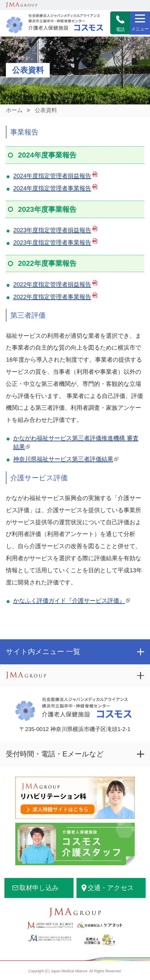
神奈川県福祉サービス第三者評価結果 (63, 459)
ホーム (14, 110)
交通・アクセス (111, 888)
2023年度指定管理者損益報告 (52, 230)
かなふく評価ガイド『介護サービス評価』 (69, 601)
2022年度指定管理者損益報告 (52, 284)
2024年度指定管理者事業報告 (52, 188)
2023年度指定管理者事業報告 (52, 242)
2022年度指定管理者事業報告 (52, 297)
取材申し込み (39, 888)
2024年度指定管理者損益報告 (52, 176)
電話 (120, 24)
